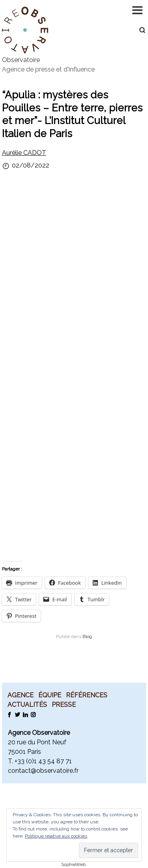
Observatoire (21, 60)
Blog (87, 636)
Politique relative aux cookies (56, 836)
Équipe (50, 695)
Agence (21, 695)
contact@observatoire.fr (43, 771)
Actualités (27, 704)
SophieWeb (73, 864)
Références (87, 695)
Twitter (17, 714)
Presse (64, 704)
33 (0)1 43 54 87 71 (45, 761)
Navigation (138, 10)
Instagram (33, 714)
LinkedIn (25, 714)
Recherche (138, 30)
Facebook (9, 714)
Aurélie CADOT (24, 153)
